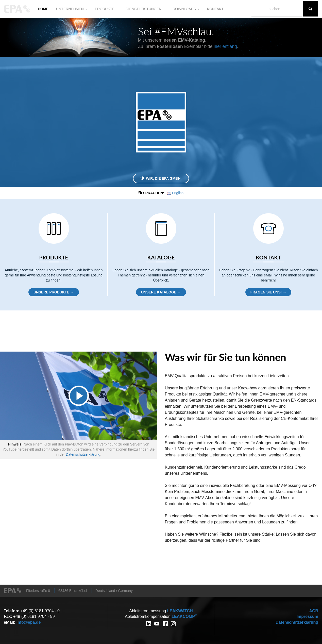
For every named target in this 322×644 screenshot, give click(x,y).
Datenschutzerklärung (83, 454)
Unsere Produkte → (54, 292)
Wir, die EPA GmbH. (161, 178)
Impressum (307, 616)
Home (43, 9)
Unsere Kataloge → (161, 292)
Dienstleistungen (145, 9)
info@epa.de (29, 622)
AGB (314, 611)
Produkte (107, 9)
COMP (184, 616)
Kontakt (215, 9)
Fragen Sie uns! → (268, 292)
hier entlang (225, 46)
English (175, 193)
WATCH (180, 611)
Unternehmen (72, 9)
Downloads (186, 9)
